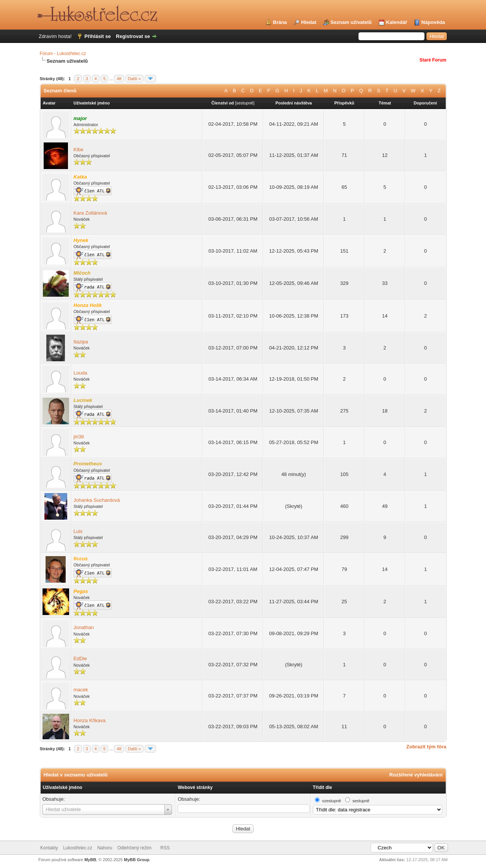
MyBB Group (136, 860)
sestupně (245, 103)
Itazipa (81, 342)
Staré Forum (433, 60)
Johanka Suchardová (97, 500)
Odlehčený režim (134, 848)
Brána (280, 22)
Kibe (79, 149)
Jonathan (84, 627)
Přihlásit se (97, 36)
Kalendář (397, 22)
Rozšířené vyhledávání (416, 775)
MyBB (90, 860)
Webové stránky (195, 787)
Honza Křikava (90, 720)
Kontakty (49, 848)
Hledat (309, 22)
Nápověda (433, 22)
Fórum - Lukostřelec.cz (63, 54)
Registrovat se (133, 36)
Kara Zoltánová (90, 213)
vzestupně (331, 801)
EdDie (80, 659)
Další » (134, 79)
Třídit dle (323, 787)
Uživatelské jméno (63, 787)
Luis (78, 531)
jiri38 (79, 437)
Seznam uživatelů (351, 22)
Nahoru (105, 848)
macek (81, 690)
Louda (80, 373)
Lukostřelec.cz (78, 848)
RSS (165, 848)
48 (119, 79)
